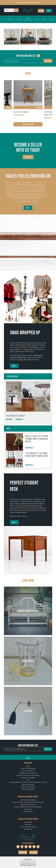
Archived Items (28, 812)
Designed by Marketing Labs (28, 864)
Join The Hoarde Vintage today (28, 2)
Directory (9, 419)
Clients (49, 11)
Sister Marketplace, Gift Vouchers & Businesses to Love (28, 782)
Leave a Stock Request (28, 769)
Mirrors (44, 19)
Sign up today (48, 61)
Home (28, 766)
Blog (28, 780)
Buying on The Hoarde (28, 787)
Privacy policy (28, 859)
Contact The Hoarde (28, 778)
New (4, 19)
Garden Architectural (28, 19)
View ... (28, 208)
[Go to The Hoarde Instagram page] (39, 55)
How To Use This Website (28, 800)
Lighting (37, 19)
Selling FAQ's (28, 829)
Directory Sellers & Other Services (28, 775)
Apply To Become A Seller (28, 827)
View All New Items (28, 124)
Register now (23, 852)
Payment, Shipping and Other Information (28, 807)
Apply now (28, 157)
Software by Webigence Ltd (28, 865)
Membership (28, 822)
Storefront (19, 419)
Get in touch (33, 852)
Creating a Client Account (28, 773)
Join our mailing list (28, 771)
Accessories (11, 19)
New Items (28, 809)
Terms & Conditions (28, 789)
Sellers (41, 11)
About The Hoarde (28, 785)
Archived (51, 19)
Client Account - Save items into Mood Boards (28, 802)
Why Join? (28, 825)
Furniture (19, 19)
